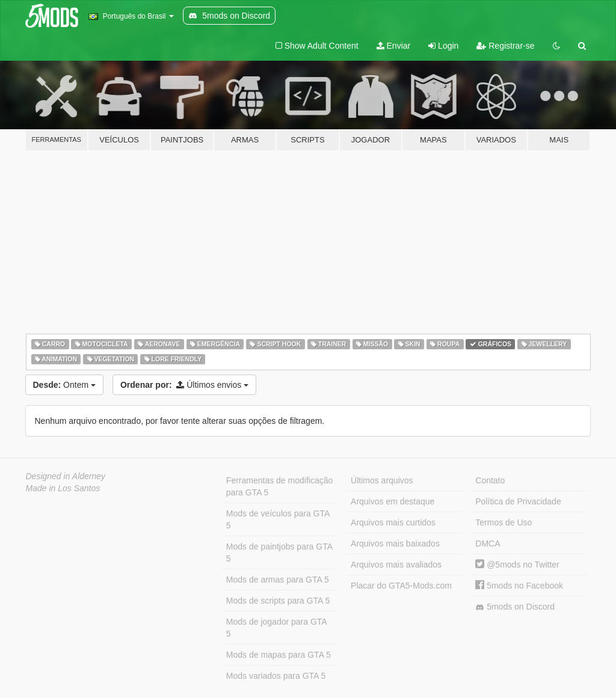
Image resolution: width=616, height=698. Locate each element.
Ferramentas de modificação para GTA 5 (279, 486)
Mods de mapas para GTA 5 (279, 655)
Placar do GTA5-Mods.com (401, 586)
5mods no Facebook (519, 586)
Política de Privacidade (518, 501)
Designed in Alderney (66, 476)
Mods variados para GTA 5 (276, 676)
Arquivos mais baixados (395, 543)
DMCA (488, 543)
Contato (490, 480)
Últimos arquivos (382, 480)
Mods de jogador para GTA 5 (277, 628)
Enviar (394, 46)
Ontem (64, 385)
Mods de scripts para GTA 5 (278, 601)
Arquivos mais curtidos (393, 522)
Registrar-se (505, 46)
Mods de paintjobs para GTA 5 (279, 553)
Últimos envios (184, 385)
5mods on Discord (515, 607)
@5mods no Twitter (517, 565)
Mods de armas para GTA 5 (278, 580)
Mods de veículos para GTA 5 (278, 519)
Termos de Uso (504, 522)
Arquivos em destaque (393, 501)
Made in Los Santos (63, 488)
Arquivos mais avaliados (396, 565)
